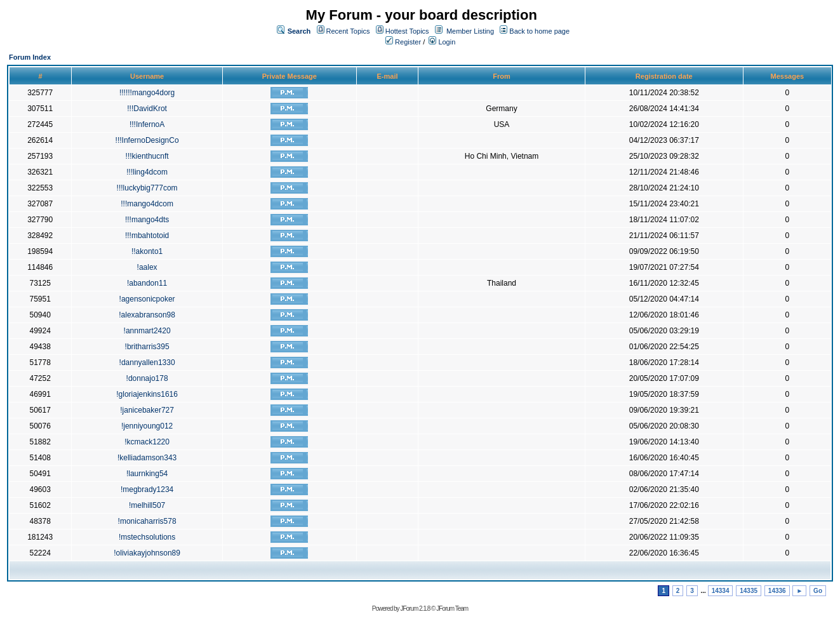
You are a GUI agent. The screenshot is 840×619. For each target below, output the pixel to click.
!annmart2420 (147, 331)
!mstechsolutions (147, 537)
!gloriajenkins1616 (147, 394)
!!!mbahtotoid (147, 236)
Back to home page (539, 31)
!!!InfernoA (147, 124)
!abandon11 (147, 283)
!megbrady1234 (147, 489)
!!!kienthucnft (147, 156)
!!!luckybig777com (147, 188)
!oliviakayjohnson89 (147, 553)
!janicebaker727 (147, 410)
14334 (721, 591)
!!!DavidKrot (147, 109)
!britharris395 (147, 347)
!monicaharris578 (147, 521)
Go (818, 591)
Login (442, 42)
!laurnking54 (147, 474)
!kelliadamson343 (147, 458)
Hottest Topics (407, 31)
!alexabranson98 (147, 315)
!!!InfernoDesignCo (147, 140)
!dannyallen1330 (147, 363)
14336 (777, 591)
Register (403, 42)
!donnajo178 (147, 378)
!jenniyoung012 (147, 426)
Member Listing (470, 31)
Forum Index (30, 57)
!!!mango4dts (147, 220)
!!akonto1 (147, 251)
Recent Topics (348, 31)
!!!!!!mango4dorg (147, 93)
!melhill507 (147, 505)
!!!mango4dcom (147, 204)
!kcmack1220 (147, 442)
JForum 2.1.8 (415, 609)
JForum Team (452, 609)
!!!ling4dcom (147, 172)
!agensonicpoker (147, 299)
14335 (749, 591)
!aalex (147, 267)
